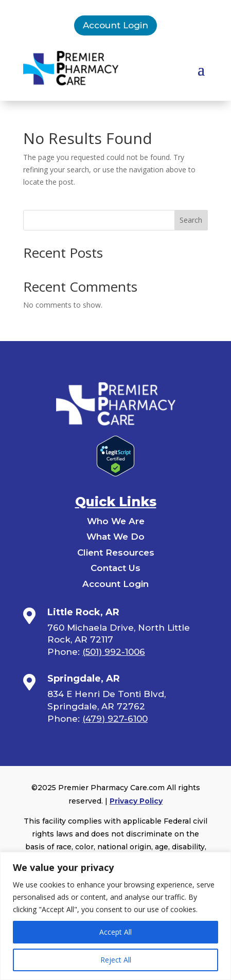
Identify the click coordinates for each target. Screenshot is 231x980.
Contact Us (115, 568)
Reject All (116, 960)
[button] (201, 69)
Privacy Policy (136, 801)
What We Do (115, 537)
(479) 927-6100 (115, 719)
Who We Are (116, 521)
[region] (115, 916)
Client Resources (116, 553)
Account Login (115, 25)
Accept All (115, 932)
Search (191, 220)
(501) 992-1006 (114, 652)
